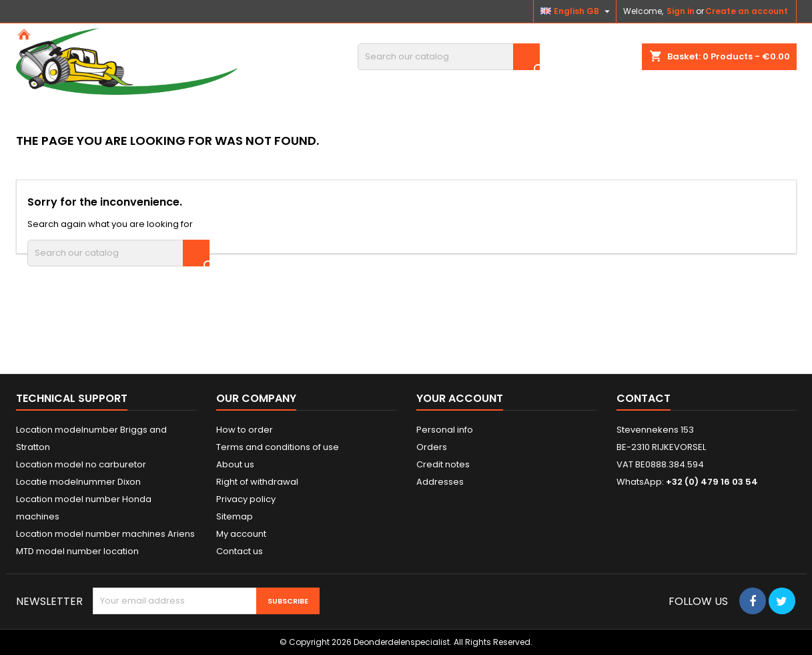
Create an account (747, 11)
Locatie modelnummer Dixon (78, 482)
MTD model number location (77, 551)
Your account (460, 398)
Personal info (445, 430)
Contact (644, 398)
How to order (245, 430)
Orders (432, 447)
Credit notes (443, 464)
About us (235, 464)
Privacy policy (246, 499)
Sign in (681, 11)
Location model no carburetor (81, 464)
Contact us (240, 551)
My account (241, 534)
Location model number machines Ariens (105, 534)
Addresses (440, 482)
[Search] (449, 57)
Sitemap (235, 516)
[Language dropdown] (577, 11)
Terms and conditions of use (278, 447)
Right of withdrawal (257, 482)
